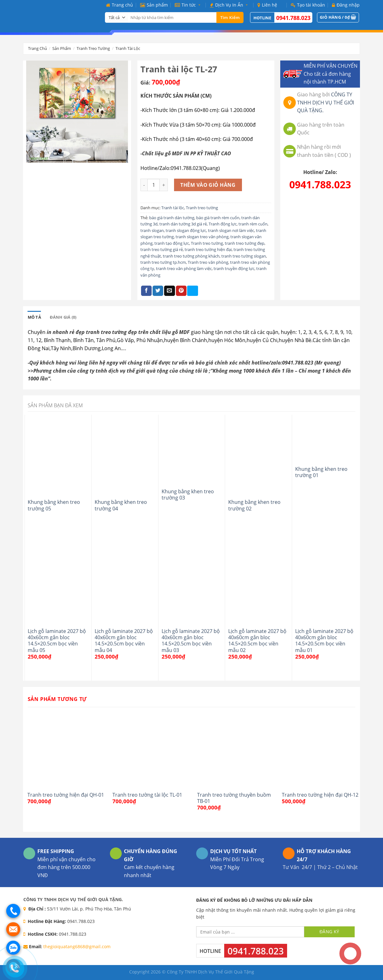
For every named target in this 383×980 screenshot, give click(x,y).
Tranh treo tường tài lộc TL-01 (147, 795)
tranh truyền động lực (234, 268)
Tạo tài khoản (308, 5)
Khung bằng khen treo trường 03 (188, 495)
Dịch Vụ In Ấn (230, 5)
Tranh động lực (223, 224)
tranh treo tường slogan (244, 256)
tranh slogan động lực (186, 230)
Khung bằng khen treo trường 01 (321, 472)
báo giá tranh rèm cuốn (218, 218)
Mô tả (34, 317)
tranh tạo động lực (172, 243)
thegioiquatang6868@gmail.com (77, 946)
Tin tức (189, 5)
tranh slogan (152, 230)
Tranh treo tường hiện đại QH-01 (66, 795)
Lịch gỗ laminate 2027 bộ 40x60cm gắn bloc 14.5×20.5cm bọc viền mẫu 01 (324, 641)
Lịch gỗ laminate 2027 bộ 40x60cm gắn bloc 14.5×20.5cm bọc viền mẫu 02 (257, 641)
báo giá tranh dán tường (172, 218)
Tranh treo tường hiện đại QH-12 (320, 795)
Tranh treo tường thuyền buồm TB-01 (234, 798)
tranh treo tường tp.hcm (163, 262)
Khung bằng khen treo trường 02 (254, 505)
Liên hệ (267, 5)
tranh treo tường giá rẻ (162, 249)
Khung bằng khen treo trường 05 (54, 505)
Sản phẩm (154, 5)
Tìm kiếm (230, 17)
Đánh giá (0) (63, 317)
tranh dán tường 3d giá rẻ (183, 224)
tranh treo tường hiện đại (208, 249)
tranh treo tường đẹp (245, 243)
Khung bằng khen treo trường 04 (121, 505)
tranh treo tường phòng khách (191, 256)
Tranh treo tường (93, 48)
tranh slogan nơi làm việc (231, 230)
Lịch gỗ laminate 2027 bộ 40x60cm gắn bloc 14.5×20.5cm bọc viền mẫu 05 (57, 641)
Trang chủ (119, 5)
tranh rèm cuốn (253, 224)
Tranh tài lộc (128, 48)
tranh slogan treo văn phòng (202, 237)
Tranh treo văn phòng (208, 262)
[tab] (34, 317)
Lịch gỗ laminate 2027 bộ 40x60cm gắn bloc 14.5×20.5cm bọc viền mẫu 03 (191, 641)
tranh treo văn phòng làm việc (184, 268)
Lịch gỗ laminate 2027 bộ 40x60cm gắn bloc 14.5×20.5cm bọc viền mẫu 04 (124, 641)
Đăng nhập (346, 5)
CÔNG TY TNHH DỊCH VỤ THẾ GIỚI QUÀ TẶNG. (326, 102)
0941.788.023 (293, 18)
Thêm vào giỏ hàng (208, 185)
